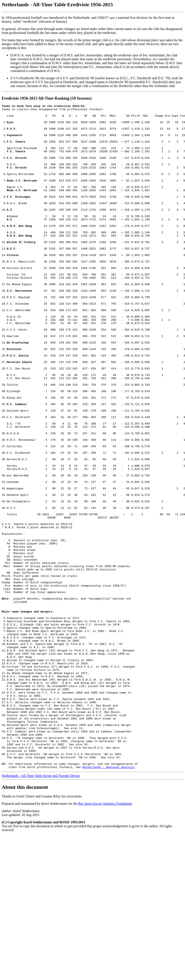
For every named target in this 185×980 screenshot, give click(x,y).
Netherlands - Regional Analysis (108, 900)
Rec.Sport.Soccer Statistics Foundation (105, 936)
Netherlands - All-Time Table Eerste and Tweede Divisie (41, 909)
